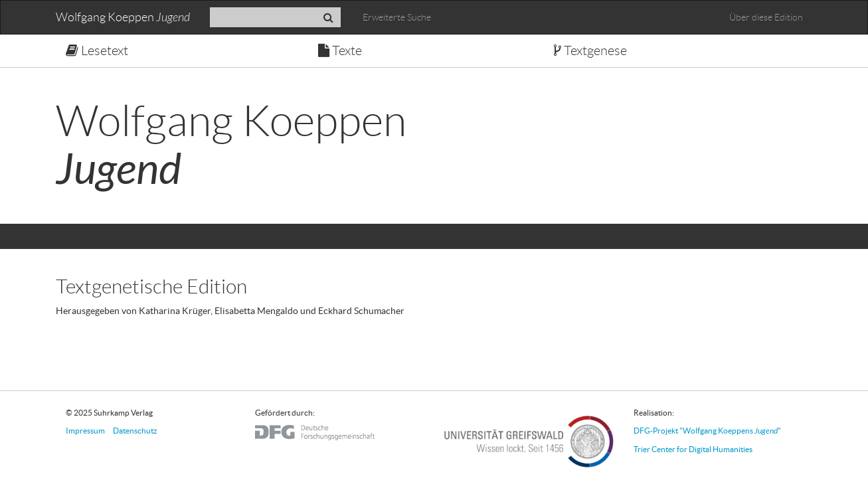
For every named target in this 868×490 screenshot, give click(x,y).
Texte (340, 50)
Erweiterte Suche (397, 17)
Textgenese (590, 50)
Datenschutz (135, 431)
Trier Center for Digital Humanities (693, 449)
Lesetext (97, 50)
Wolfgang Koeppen (123, 18)
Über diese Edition (766, 17)
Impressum (85, 431)
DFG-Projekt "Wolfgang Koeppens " (707, 431)
